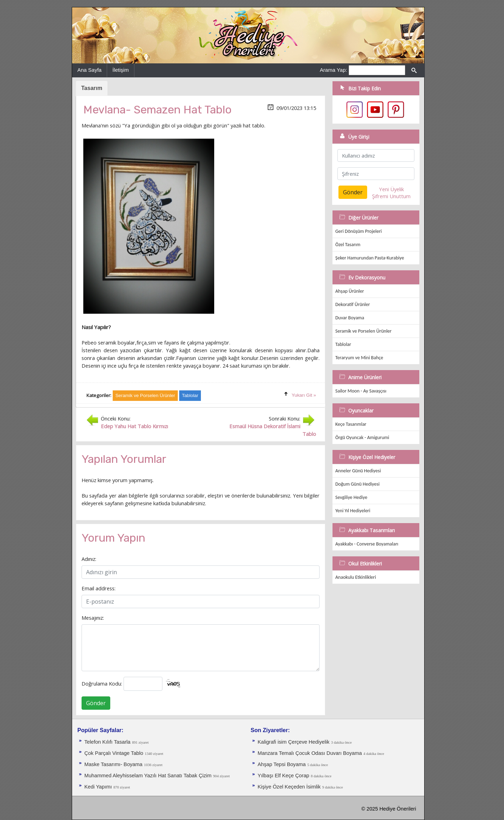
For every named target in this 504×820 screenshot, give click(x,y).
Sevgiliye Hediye (351, 497)
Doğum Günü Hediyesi (357, 484)
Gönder (96, 703)
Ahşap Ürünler (350, 291)
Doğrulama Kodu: (102, 683)
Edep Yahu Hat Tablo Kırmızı (134, 426)
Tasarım (92, 88)
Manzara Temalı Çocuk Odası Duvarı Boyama (310, 753)
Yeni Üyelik (391, 189)
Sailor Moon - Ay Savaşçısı (361, 391)
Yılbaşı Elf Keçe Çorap (283, 776)
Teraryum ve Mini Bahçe (359, 358)
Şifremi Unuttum (391, 196)
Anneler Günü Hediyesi (358, 471)
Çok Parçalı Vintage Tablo (114, 753)
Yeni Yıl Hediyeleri (353, 511)
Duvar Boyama (350, 318)
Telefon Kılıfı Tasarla (107, 742)
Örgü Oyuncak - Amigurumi (362, 437)
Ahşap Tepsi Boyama (282, 764)
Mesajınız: (93, 618)
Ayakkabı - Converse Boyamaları (367, 544)
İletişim (121, 70)
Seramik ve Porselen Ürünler (363, 331)
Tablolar (343, 344)
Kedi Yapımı (98, 787)
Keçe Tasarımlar (351, 424)
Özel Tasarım (348, 245)
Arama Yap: (334, 70)
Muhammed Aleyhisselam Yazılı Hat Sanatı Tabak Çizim (148, 776)
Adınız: (89, 559)
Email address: (99, 588)
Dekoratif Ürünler (353, 304)
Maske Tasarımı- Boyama (113, 764)
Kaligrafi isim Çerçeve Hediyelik (293, 742)
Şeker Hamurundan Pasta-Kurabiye (370, 258)
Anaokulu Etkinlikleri (356, 577)
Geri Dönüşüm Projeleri (359, 231)
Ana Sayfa (89, 70)
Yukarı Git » (304, 395)
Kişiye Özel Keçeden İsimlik (289, 787)
